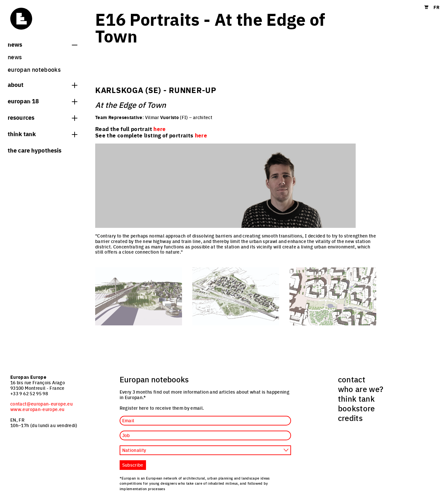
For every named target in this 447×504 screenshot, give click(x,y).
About (42, 84)
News (42, 44)
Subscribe (133, 465)
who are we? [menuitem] (361, 389)
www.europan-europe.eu (37, 409)
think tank (42, 134)
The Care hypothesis (35, 150)
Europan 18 (42, 101)
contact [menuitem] (352, 379)
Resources (42, 117)
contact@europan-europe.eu (41, 404)
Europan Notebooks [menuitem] (34, 69)
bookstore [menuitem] (356, 408)
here (201, 135)
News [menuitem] (15, 57)
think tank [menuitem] (356, 398)
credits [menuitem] (351, 418)
